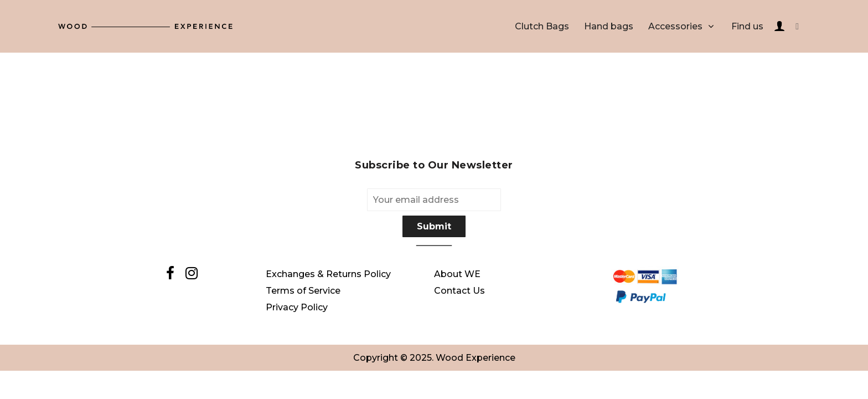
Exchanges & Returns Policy (328, 274)
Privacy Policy (297, 307)
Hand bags (609, 26)
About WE (457, 274)
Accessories (675, 26)
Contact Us (459, 291)
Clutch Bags (542, 26)
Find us (747, 26)
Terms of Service (303, 291)
